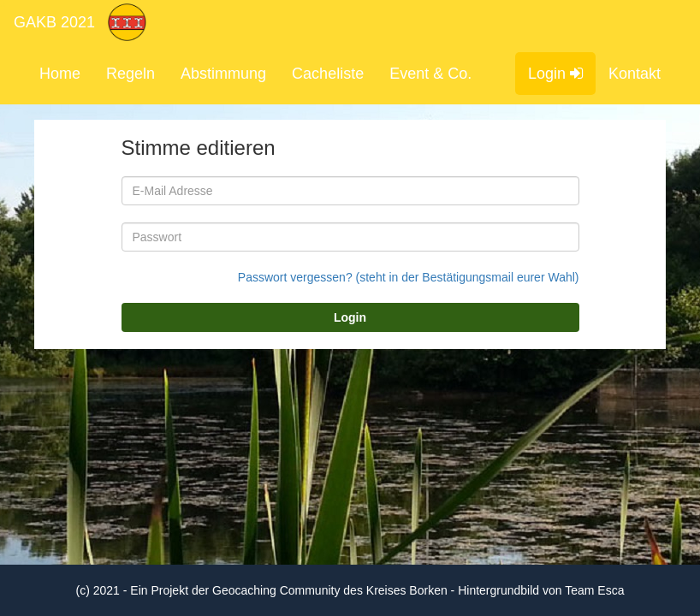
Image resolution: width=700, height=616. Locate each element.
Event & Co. (430, 74)
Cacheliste (328, 74)
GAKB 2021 (54, 22)
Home (60, 74)
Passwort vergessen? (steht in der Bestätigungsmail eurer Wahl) (409, 277)
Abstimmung (223, 74)
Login (555, 74)
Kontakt (635, 74)
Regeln (131, 74)
